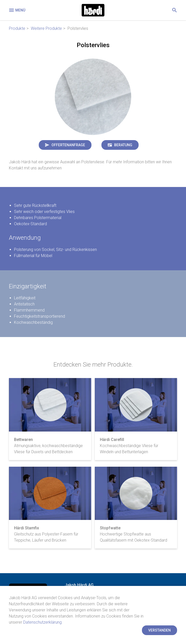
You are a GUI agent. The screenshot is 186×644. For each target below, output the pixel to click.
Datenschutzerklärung (42, 622)
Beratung (123, 145)
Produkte (17, 28)
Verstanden (160, 630)
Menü (17, 10)
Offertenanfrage (68, 145)
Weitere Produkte (46, 28)
